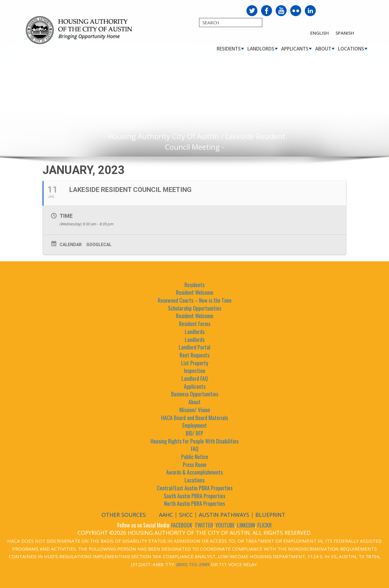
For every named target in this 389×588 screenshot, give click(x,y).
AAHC (166, 515)
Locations (351, 49)
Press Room (194, 464)
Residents (229, 49)
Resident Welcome (195, 292)
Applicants (295, 49)
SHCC (186, 515)
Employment (195, 425)
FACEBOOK (182, 525)
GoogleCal (99, 245)
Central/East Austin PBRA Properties (195, 488)
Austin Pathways (224, 515)
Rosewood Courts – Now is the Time (195, 300)
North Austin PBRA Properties (194, 503)
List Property (195, 363)
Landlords (261, 49)
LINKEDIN (246, 525)
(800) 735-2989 (193, 564)
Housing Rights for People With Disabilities (194, 441)
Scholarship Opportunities (195, 308)
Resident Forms (195, 324)
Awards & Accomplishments (194, 472)
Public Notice (195, 457)
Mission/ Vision (195, 410)
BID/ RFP (194, 433)
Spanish (345, 33)
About (323, 49)
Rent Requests (194, 355)
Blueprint (270, 515)
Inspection (194, 371)
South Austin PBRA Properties (194, 496)
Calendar (71, 245)
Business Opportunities (195, 394)
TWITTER (204, 525)
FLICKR (265, 525)
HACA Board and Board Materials (194, 418)
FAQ (195, 449)
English (320, 33)
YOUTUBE (225, 525)
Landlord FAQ (195, 378)
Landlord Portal (194, 347)
